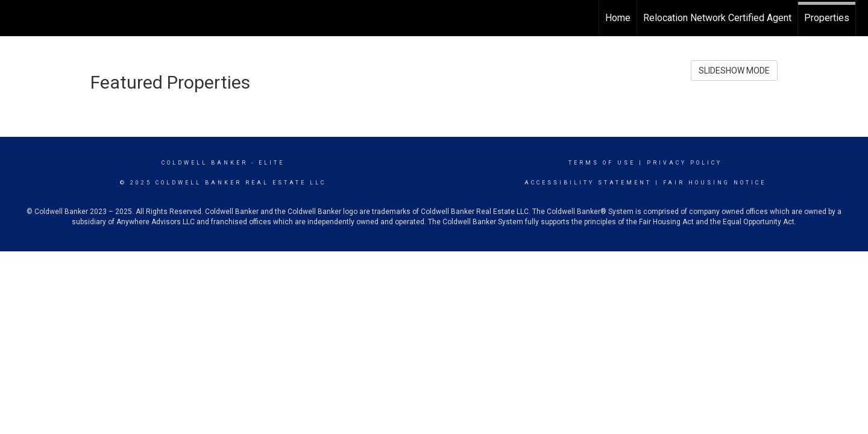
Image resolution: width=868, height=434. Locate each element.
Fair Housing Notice (715, 183)
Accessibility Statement (588, 183)
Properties (827, 18)
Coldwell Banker (205, 163)
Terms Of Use (602, 163)
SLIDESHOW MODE (734, 71)
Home (618, 18)
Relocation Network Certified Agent (717, 18)
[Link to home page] (15, 18)
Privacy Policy (684, 163)
